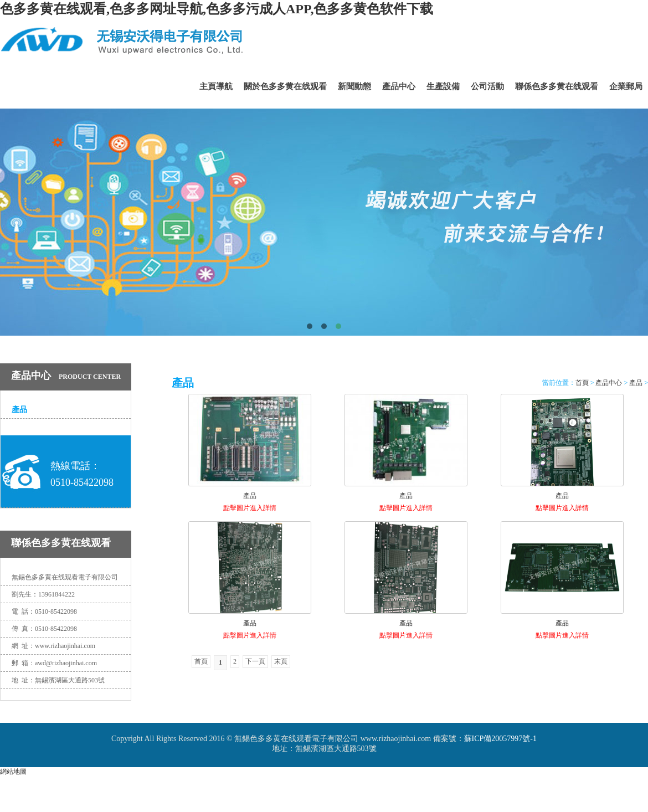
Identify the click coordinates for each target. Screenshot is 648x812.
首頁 (582, 383)
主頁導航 (216, 86)
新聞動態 (354, 86)
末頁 (281, 661)
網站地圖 (13, 772)
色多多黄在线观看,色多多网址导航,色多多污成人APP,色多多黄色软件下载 (217, 9)
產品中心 (399, 86)
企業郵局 (626, 86)
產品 (19, 410)
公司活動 (487, 86)
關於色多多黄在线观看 (285, 86)
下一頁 (255, 661)
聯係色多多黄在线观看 (557, 86)
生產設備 (443, 86)
